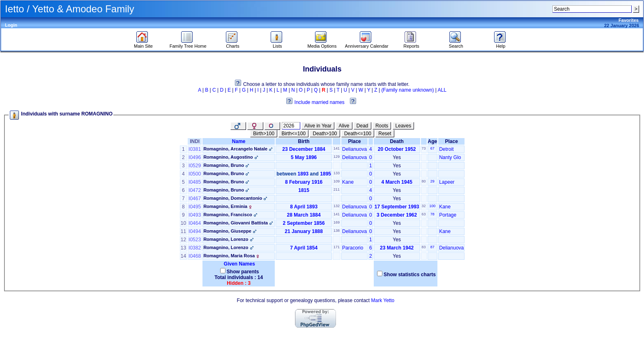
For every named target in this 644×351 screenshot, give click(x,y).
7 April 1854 (304, 248)
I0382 (195, 248)
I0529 (195, 166)
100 (432, 206)
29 (432, 181)
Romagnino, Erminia (225, 206)
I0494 (195, 231)
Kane (348, 182)
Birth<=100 (293, 134)
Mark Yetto (383, 300)
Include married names (320, 102)
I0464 (195, 223)
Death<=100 (358, 134)
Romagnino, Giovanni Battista (236, 223)
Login (11, 25)
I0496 (195, 157)
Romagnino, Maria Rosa (229, 256)
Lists (277, 44)
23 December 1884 (304, 149)
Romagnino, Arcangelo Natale (235, 149)
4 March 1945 (397, 182)
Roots (382, 126)
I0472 (195, 190)
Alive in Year (318, 126)
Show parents (243, 272)
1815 (304, 190)
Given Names (238, 264)
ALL (442, 90)
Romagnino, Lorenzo (226, 239)
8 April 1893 (304, 207)
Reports (411, 44)
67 (432, 148)
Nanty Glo (450, 157)
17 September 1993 (397, 207)
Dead (362, 126)
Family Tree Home (188, 44)
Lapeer (447, 182)
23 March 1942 (397, 248)
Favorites (629, 20)
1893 (303, 174)
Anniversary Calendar (367, 44)
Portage (448, 215)
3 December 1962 (397, 215)
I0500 (195, 174)
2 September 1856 (304, 223)
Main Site (143, 44)
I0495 (195, 207)
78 (432, 214)
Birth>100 (264, 134)
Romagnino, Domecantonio (233, 198)
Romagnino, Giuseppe (227, 231)
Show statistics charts (410, 275)
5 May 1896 (304, 157)
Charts (233, 44)
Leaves (404, 126)
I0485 (195, 182)
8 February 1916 (304, 182)
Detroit (446, 149)
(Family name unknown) (407, 90)
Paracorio (353, 248)
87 (432, 247)
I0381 (195, 149)
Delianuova (354, 149)
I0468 (195, 256)
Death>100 (325, 134)
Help (501, 44)
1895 (325, 174)
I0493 (195, 215)
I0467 (195, 199)
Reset (385, 134)
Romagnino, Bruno (224, 165)
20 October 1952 (397, 149)
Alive (344, 126)
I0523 (195, 240)
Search (456, 44)
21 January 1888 (304, 231)
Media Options (322, 44)
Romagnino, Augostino (228, 157)
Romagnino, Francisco (228, 215)
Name (239, 141)
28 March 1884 (304, 215)
